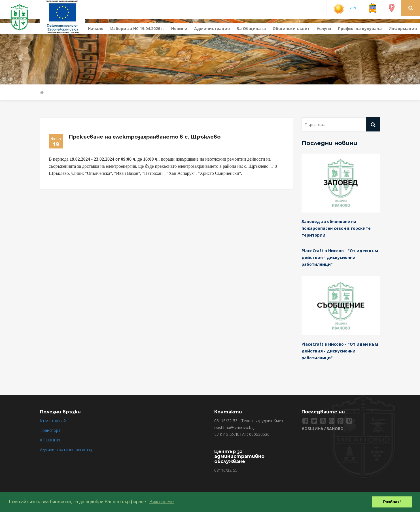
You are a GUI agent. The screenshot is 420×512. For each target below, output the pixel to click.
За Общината (251, 28)
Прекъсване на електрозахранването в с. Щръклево (145, 137)
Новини (179, 28)
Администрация (212, 28)
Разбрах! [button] (392, 502)
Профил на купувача (360, 28)
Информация (403, 28)
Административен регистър (67, 450)
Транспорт (50, 430)
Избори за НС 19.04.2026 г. (137, 28)
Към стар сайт (54, 421)
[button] (411, 8)
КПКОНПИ (50, 440)
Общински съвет (291, 28)
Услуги (324, 28)
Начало (96, 28)
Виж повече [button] (162, 502)
